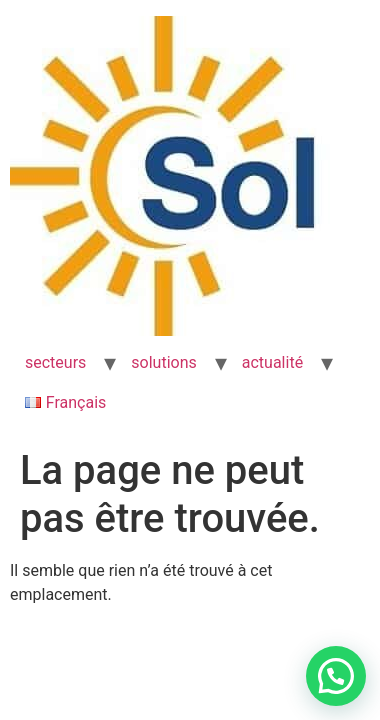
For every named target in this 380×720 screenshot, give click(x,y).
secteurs (55, 362)
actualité (272, 362)
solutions (163, 362)
